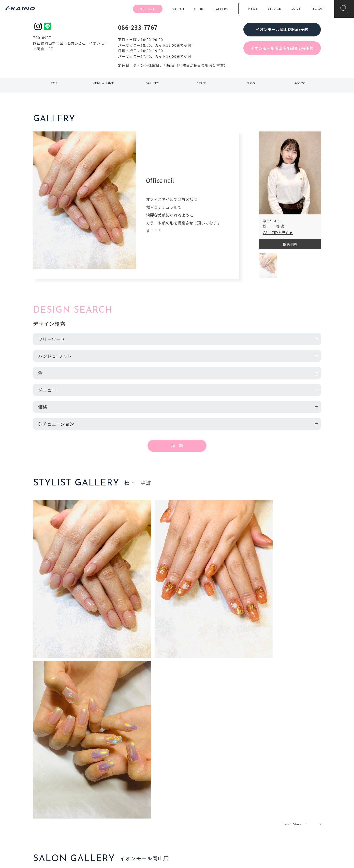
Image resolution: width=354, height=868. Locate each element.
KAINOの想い (282, 789)
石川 (149, 789)
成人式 (228, 805)
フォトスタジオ (194, 797)
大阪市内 (123, 797)
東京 (120, 789)
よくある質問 (66, 804)
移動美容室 (191, 789)
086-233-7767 (138, 27)
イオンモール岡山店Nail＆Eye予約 (282, 48)
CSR (275, 813)
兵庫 (120, 829)
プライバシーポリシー (289, 821)
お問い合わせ (282, 829)
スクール (230, 797)
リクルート (280, 805)
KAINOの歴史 (282, 797)
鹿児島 (150, 813)
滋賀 (120, 813)
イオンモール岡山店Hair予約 (282, 29)
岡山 (149, 797)
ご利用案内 (66, 797)
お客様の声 (66, 812)
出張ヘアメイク (235, 789)
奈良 (120, 821)
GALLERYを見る (276, 233)
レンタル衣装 (192, 805)
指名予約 (290, 244)
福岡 (149, 805)
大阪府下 (123, 805)
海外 (149, 821)
